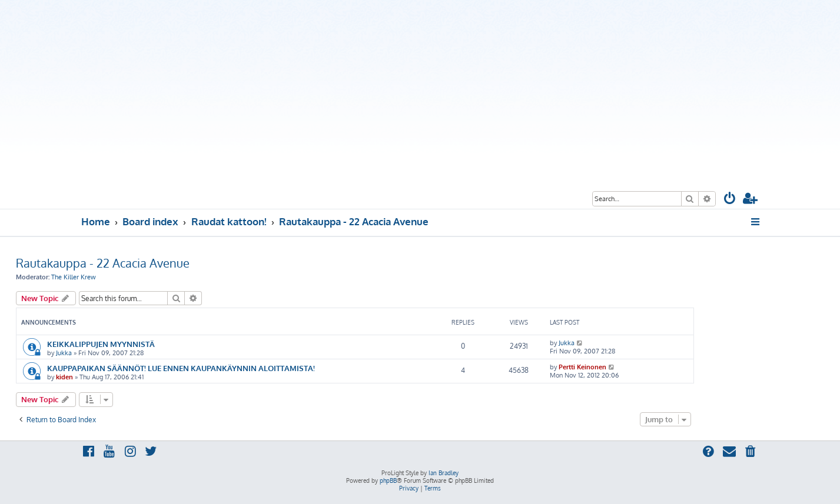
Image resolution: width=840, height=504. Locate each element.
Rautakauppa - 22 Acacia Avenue (103, 263)
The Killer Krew (74, 277)
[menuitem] (730, 200)
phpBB (388, 480)
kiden (64, 377)
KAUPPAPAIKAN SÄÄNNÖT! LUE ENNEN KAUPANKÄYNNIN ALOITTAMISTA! (181, 368)
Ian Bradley (444, 473)
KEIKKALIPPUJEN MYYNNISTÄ (101, 344)
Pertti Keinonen (582, 367)
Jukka (64, 353)
